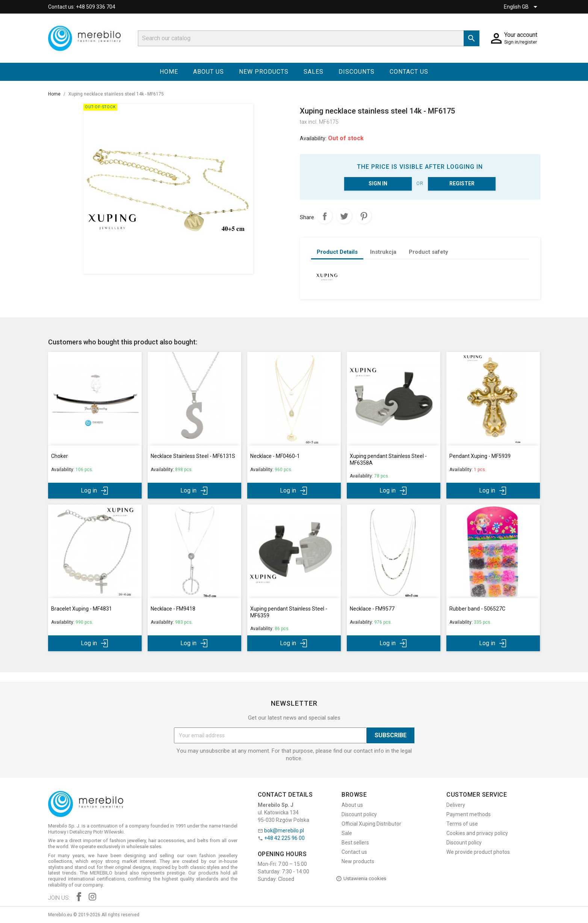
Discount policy (359, 814)
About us (209, 72)
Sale (347, 833)
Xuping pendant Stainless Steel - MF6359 (289, 612)
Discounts (357, 72)
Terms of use (462, 824)
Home (169, 72)
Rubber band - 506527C (477, 609)
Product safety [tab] (429, 252)
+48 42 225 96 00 (284, 838)
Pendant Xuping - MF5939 (480, 456)
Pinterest (364, 216)
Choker (60, 456)
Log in (95, 491)
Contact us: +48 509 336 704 (82, 7)
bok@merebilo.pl (284, 831)
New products (264, 72)
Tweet (344, 216)
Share (325, 216)
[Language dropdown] (522, 7)
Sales (314, 72)
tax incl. (309, 122)
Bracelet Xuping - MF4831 (82, 609)
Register (462, 183)
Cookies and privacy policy (477, 833)
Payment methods (469, 814)
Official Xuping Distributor (371, 824)
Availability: (313, 138)
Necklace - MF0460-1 (275, 456)
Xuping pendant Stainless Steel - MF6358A (388, 459)
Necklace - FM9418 (173, 609)
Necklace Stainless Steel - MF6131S (193, 456)
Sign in (378, 183)
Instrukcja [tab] (383, 252)
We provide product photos (478, 852)
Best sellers (355, 843)
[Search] (309, 38)
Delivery (456, 805)
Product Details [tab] (337, 252)
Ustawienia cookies (361, 879)
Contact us (409, 72)
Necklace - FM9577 (372, 609)
